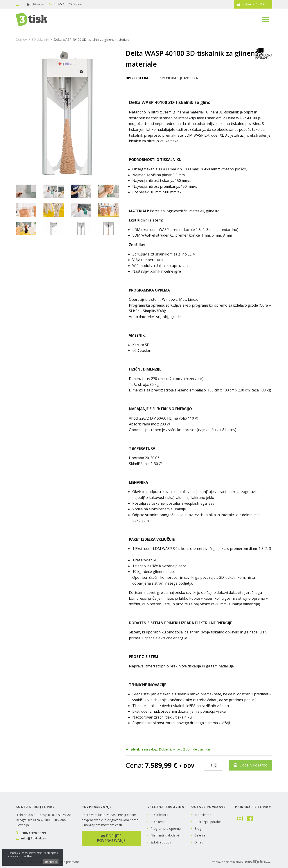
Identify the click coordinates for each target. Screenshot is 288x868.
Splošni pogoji (161, 842)
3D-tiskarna (203, 815)
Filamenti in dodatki (165, 835)
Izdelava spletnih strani (242, 862)
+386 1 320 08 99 (65, 4)
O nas (199, 842)
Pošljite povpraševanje (111, 838)
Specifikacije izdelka (179, 78)
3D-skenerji (159, 822)
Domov (21, 40)
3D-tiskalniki (40, 40)
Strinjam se (51, 864)
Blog (198, 828)
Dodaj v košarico (254, 765)
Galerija (200, 835)
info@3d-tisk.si (30, 4)
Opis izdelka (137, 78)
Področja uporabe (208, 822)
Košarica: (253, 4)
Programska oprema (166, 828)
